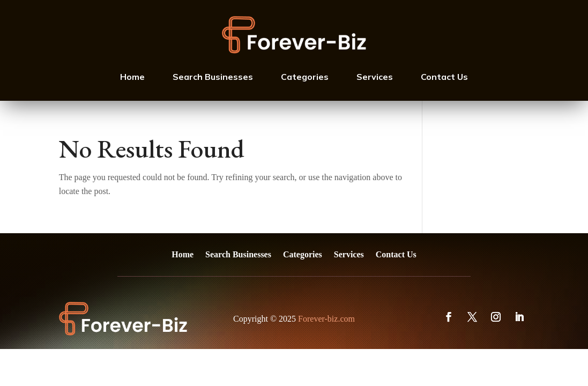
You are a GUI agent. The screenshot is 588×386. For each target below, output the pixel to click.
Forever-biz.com (326, 319)
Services (375, 77)
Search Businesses (213, 77)
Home (132, 77)
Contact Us (444, 77)
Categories (305, 77)
